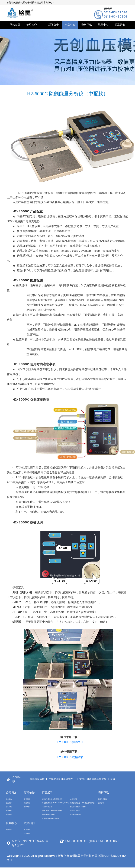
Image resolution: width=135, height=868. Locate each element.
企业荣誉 (9, 803)
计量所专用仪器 (47, 807)
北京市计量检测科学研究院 (92, 779)
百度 (113, 779)
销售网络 (9, 815)
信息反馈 (27, 834)
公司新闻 (27, 799)
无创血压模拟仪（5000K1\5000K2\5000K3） (56, 803)
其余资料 (101, 803)
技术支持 (27, 807)
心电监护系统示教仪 (48, 815)
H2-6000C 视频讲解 (70, 757)
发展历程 (9, 811)
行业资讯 (27, 803)
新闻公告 (54, 25)
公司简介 (32, 25)
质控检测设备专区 (76, 815)
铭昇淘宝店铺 (37, 779)
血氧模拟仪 (74, 799)
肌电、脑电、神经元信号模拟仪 (52, 811)
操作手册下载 (102, 799)
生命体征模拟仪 (75, 811)
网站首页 (15, 25)
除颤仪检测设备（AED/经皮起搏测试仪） (83, 803)
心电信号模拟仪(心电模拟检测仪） (53, 799)
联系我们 (120, 25)
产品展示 (48, 793)
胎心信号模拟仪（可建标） (79, 807)
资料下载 (87, 25)
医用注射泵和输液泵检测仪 (50, 819)
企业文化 (9, 799)
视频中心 (103, 25)
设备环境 (9, 807)
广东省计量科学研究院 (61, 779)
